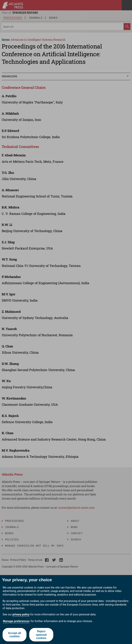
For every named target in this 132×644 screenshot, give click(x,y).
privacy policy (21, 614)
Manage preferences (16, 621)
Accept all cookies (15, 635)
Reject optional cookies (41, 635)
